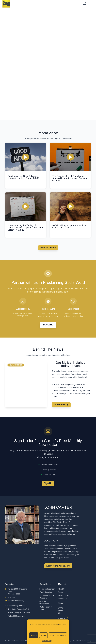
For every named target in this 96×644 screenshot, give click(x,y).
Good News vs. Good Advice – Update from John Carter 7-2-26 (23, 177)
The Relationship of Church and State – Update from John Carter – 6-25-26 (70, 178)
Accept (34, 635)
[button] (16, 365)
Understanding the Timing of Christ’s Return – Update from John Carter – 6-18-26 (25, 228)
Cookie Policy (47, 641)
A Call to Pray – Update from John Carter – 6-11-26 (69, 226)
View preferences (58, 635)
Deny (43, 635)
